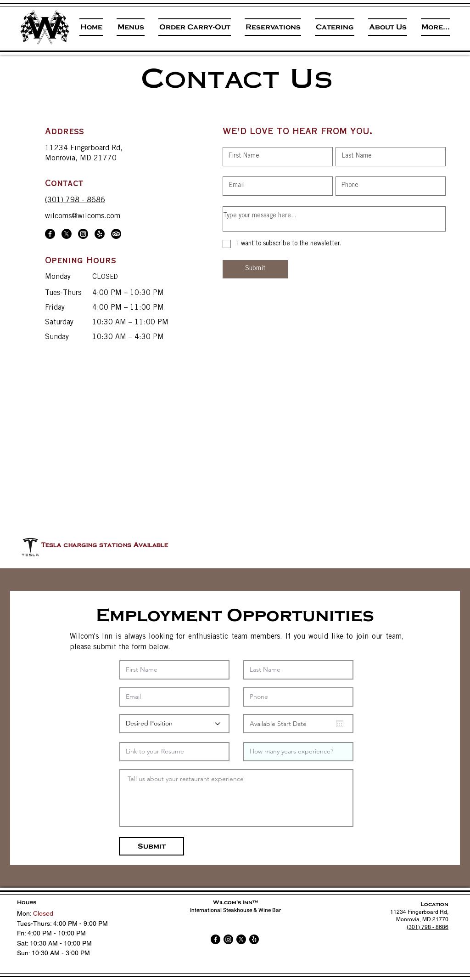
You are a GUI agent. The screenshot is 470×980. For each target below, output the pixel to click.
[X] (67, 234)
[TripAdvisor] (116, 234)
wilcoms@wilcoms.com (83, 216)
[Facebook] (50, 234)
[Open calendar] (340, 724)
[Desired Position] (174, 724)
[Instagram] (83, 234)
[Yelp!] (100, 234)
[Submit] (255, 269)
